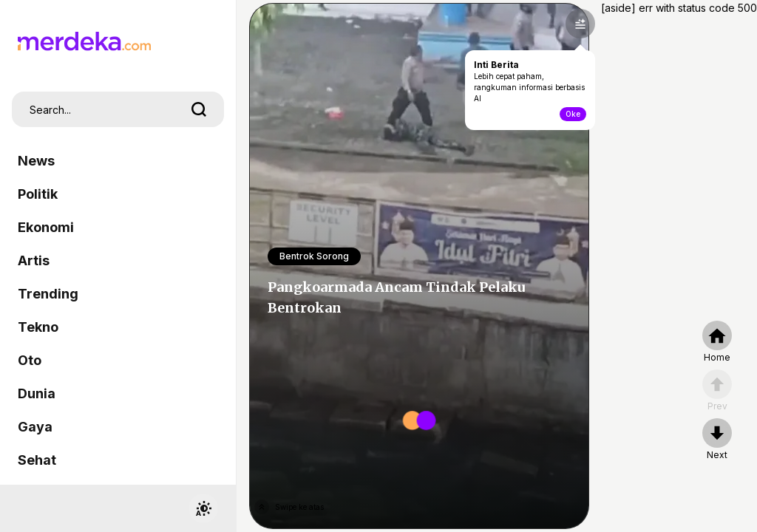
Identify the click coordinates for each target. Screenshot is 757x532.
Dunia (37, 393)
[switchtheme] (203, 508)
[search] (199, 109)
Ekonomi (46, 227)
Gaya (35, 427)
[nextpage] (717, 440)
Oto (30, 360)
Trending (48, 294)
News (36, 161)
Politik (38, 194)
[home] (717, 342)
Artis (34, 260)
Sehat (37, 460)
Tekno (38, 327)
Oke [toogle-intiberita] (573, 114)
